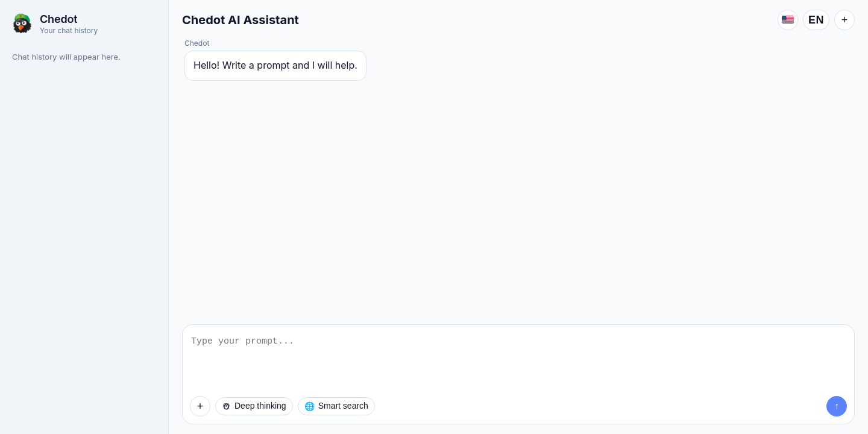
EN (816, 20)
